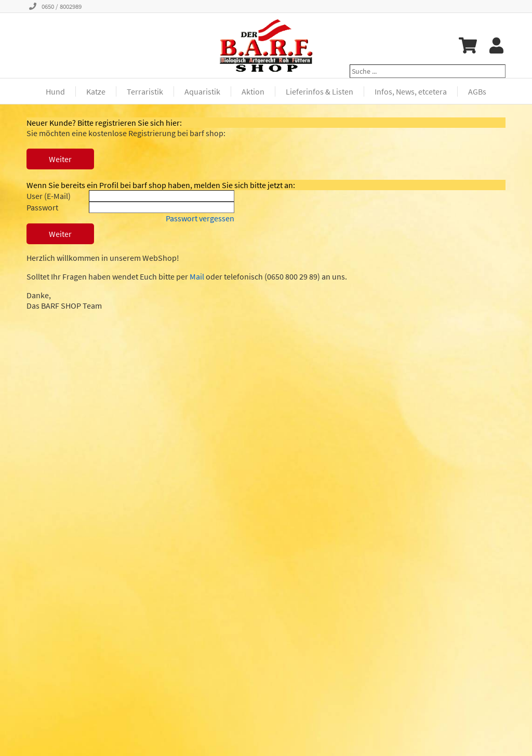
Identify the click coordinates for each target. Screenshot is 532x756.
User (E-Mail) (49, 196)
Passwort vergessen (200, 218)
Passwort (42, 207)
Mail (197, 276)
